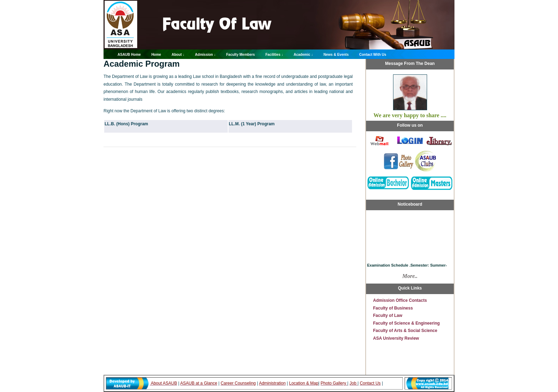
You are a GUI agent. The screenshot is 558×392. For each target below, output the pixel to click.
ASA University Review (396, 338)
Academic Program (142, 64)
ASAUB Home (129, 55)
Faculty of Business (393, 308)
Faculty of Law (388, 315)
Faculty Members (240, 55)
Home (156, 55)
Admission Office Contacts (400, 300)
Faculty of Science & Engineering (406, 323)
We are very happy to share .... (410, 115)
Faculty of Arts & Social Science (405, 331)
